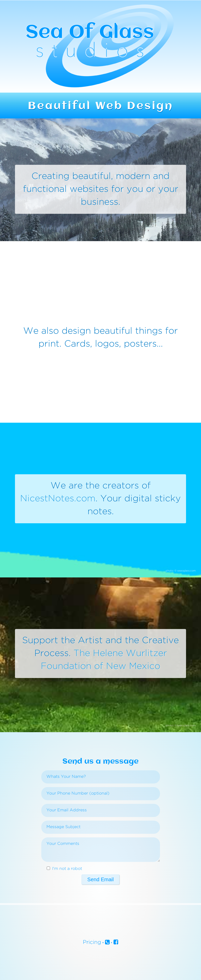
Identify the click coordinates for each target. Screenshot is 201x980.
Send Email (100, 879)
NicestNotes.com (58, 499)
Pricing (92, 942)
